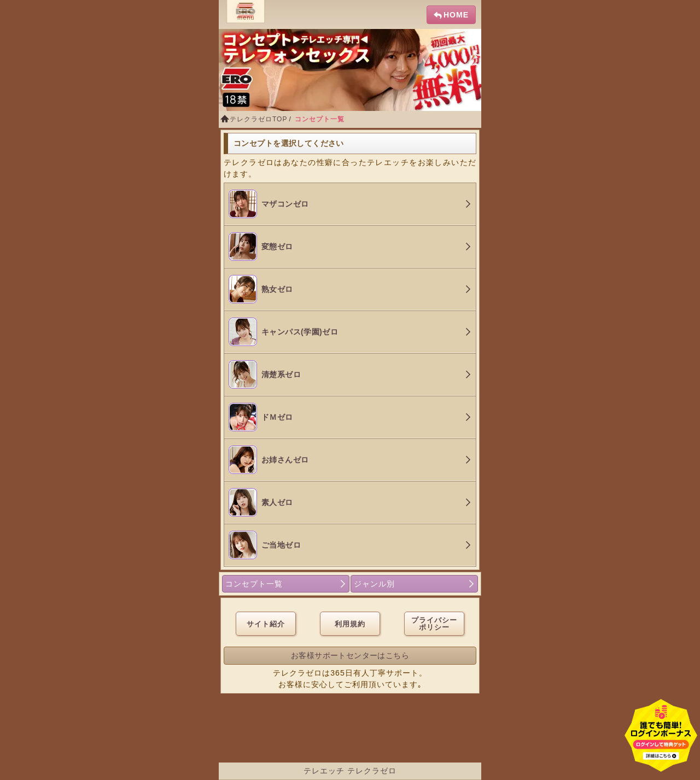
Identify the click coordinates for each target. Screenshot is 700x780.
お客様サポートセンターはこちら (350, 655)
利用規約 (350, 624)
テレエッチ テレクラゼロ (350, 771)
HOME (456, 15)
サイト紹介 (266, 624)
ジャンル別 (374, 584)
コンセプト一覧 (254, 584)
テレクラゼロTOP (258, 119)
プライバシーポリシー (434, 624)
